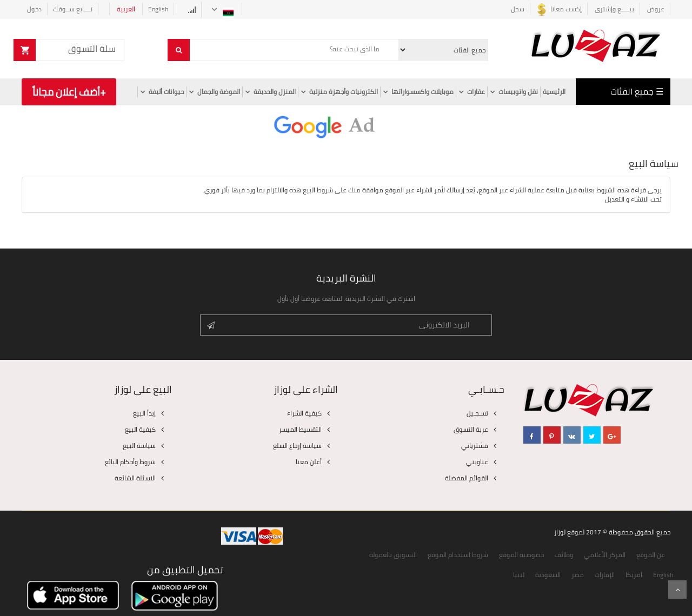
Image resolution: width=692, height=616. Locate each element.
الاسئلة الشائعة (135, 478)
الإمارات (605, 575)
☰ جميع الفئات (637, 91)
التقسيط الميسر (300, 429)
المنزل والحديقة (275, 92)
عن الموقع (651, 555)
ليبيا (519, 575)
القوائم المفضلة (467, 478)
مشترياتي (475, 446)
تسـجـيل (477, 413)
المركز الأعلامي (605, 555)
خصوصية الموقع (521, 555)
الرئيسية (554, 92)
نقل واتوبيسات (518, 92)
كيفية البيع (140, 429)
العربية (127, 9)
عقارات (476, 92)
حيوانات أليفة (166, 92)
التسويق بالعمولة (393, 555)
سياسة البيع (139, 446)
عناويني (477, 462)
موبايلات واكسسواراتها (422, 92)
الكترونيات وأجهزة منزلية (344, 92)
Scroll (677, 590)
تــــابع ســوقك (73, 9)
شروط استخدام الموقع (458, 555)
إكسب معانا (559, 9)
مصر (578, 575)
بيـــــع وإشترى (614, 9)
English (158, 9)
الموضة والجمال (219, 92)
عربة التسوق (471, 429)
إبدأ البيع (144, 413)
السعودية (548, 575)
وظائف (564, 555)
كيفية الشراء (304, 413)
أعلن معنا (309, 462)
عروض (655, 9)
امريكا (634, 575)
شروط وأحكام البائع (130, 462)
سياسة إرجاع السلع (297, 446)
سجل (518, 9)
